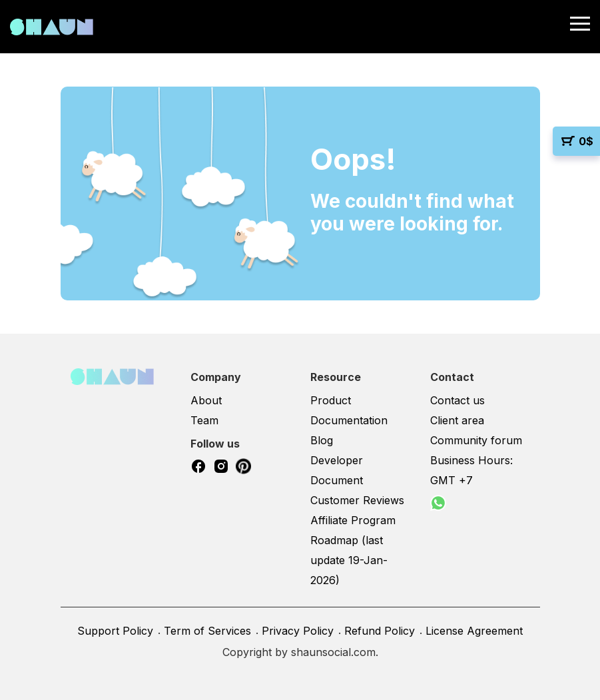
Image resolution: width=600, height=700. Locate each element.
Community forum (476, 440)
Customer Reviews (357, 500)
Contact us (457, 400)
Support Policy (115, 631)
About (206, 400)
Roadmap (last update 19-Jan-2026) (349, 560)
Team (204, 420)
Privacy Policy (298, 631)
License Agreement (474, 631)
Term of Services (207, 631)
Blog (322, 440)
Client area (457, 420)
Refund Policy (380, 631)
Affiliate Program (353, 520)
